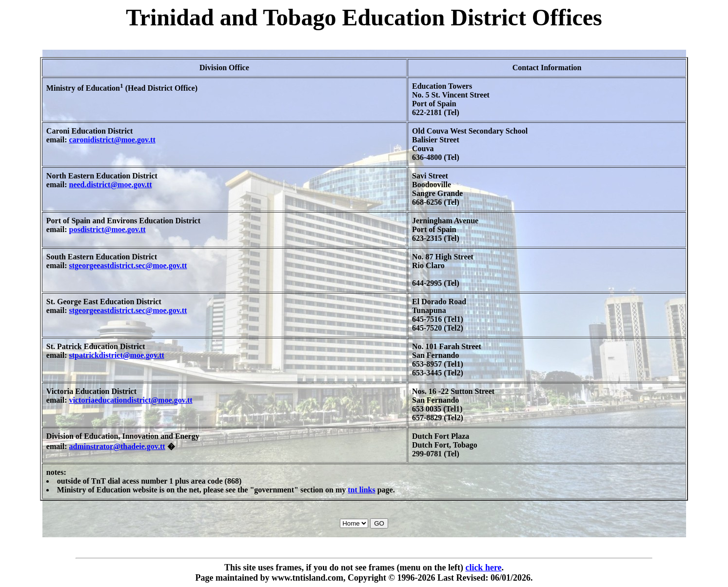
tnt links (361, 490)
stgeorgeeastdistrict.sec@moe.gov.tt (128, 265)
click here (483, 567)
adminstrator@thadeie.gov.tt (117, 446)
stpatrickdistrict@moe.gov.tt (117, 355)
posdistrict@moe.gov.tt (108, 229)
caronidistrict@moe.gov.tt (112, 140)
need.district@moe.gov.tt (111, 185)
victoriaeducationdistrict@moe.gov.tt (131, 400)
